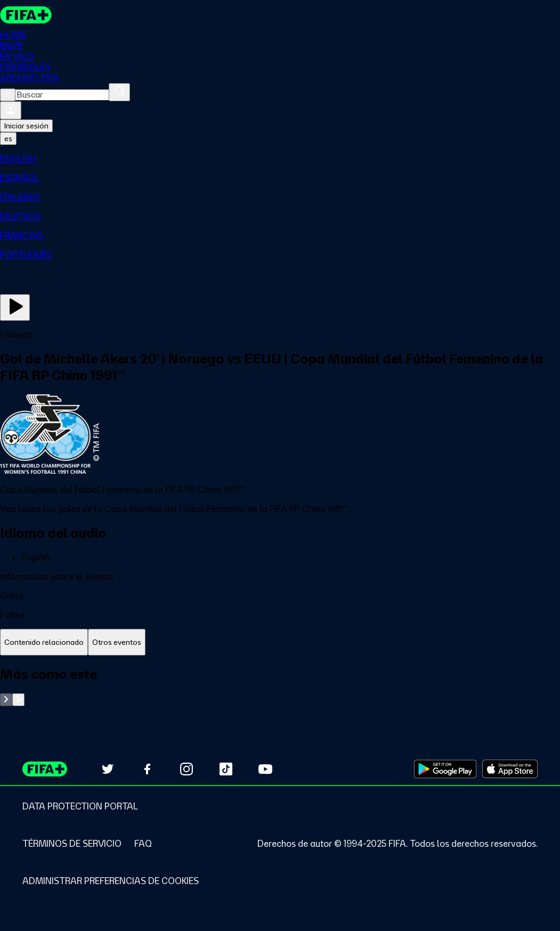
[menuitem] (280, 159)
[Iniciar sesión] (11, 110)
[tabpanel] (280, 686)
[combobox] (62, 95)
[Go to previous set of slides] (6, 700)
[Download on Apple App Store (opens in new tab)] (510, 769)
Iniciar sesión (26, 126)
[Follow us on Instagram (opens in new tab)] (186, 769)
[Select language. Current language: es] (8, 139)
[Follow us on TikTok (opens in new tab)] (226, 769)
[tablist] (280, 642)
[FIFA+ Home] (26, 15)
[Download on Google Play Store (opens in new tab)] (445, 769)
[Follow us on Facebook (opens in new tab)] (147, 769)
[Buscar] (119, 92)
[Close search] (8, 95)
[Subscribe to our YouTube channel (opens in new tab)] (265, 769)
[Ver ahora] (15, 307)
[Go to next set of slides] (18, 700)
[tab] (44, 642)
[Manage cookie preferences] (111, 881)
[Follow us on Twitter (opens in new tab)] (108, 769)
